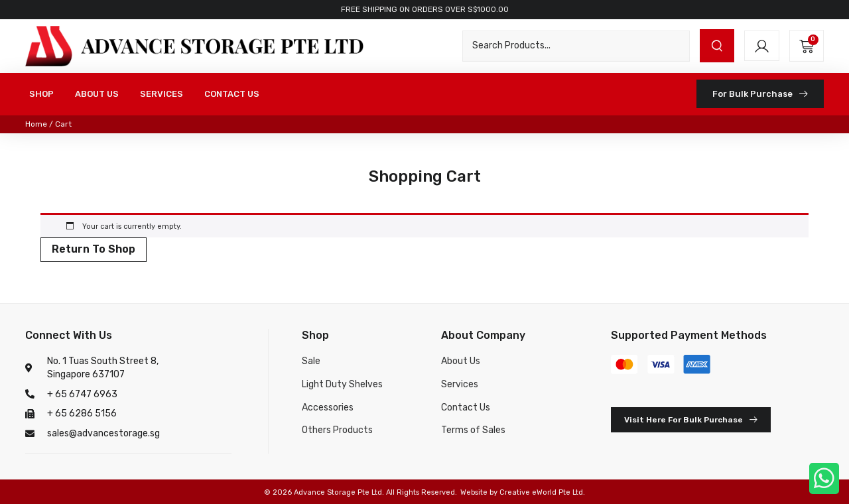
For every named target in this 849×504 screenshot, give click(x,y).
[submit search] (717, 46)
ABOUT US (97, 94)
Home (36, 124)
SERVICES (162, 94)
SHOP (41, 94)
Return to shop (94, 249)
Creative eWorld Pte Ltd (541, 492)
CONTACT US (232, 94)
